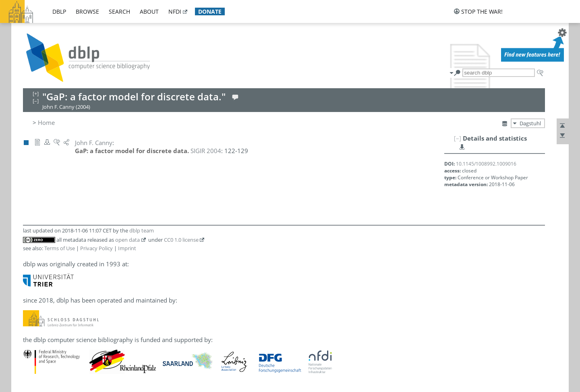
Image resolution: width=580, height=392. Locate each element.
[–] (458, 138)
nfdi (175, 11)
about (149, 11)
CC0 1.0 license (181, 240)
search (119, 11)
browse (87, 11)
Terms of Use (60, 248)
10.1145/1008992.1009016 (486, 164)
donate (210, 11)
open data (127, 240)
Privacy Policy (96, 248)
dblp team (142, 230)
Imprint (127, 248)
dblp (59, 11)
